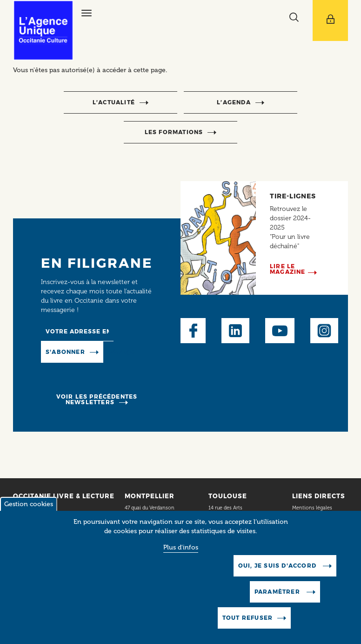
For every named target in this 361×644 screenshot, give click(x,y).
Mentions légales (313, 508)
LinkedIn (235, 331)
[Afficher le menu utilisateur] (330, 20)
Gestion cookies (29, 505)
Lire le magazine (288, 269)
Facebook (193, 331)
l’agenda (234, 102)
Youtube (280, 331)
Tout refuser (247, 619)
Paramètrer (278, 593)
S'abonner (65, 352)
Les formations (174, 132)
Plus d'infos (181, 549)
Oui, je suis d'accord (278, 567)
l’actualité (114, 102)
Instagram (324, 331)
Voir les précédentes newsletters (97, 399)
